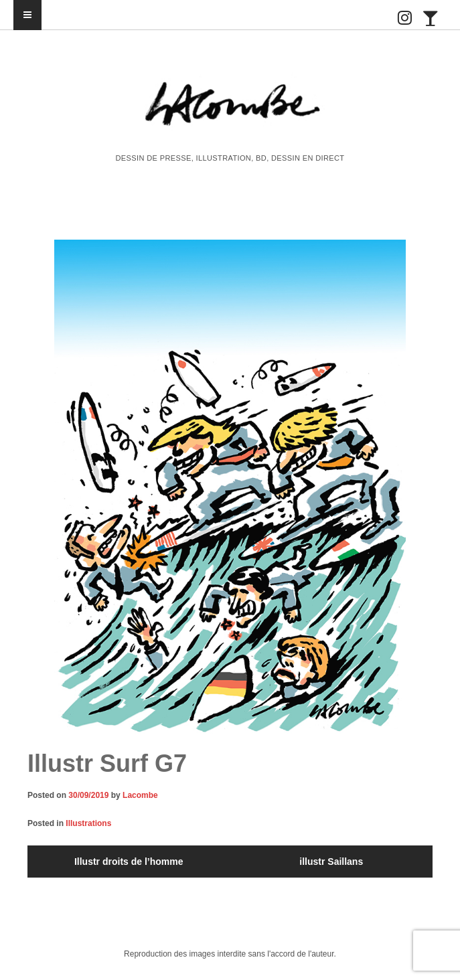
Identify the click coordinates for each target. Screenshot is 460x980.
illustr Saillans (331, 862)
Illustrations (88, 823)
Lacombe (140, 795)
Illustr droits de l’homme (129, 862)
